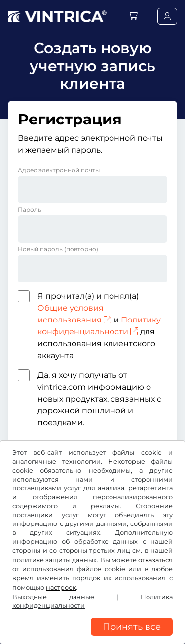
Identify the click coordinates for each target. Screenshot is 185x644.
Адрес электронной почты (59, 170)
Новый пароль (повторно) (58, 249)
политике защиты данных (55, 560)
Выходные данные (53, 597)
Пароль (30, 210)
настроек (61, 587)
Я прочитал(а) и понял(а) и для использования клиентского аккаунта (99, 326)
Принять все (132, 627)
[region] (92, 637)
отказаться (155, 560)
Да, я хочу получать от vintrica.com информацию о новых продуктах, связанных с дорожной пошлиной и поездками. (99, 399)
